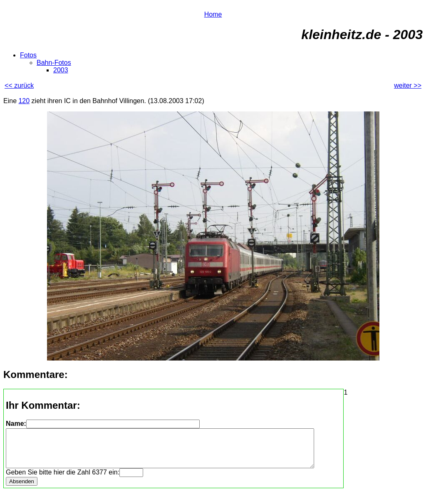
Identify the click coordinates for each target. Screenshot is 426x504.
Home (213, 14)
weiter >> (408, 85)
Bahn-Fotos (54, 63)
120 (24, 101)
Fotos (28, 55)
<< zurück (19, 85)
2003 (61, 70)
